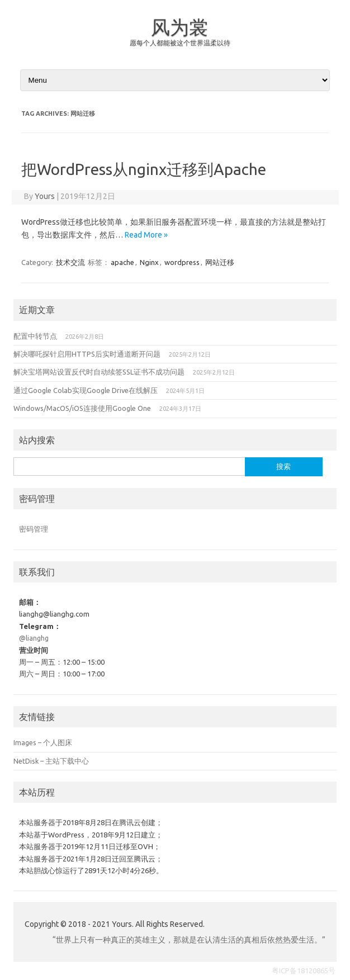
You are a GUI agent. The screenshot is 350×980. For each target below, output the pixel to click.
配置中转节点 (35, 336)
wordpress (182, 262)
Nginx (149, 262)
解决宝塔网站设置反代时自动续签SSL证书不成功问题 (99, 372)
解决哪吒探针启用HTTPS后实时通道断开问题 (87, 354)
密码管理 (34, 529)
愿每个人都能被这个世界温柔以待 (180, 43)
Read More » (146, 235)
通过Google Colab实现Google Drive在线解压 (86, 390)
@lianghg (34, 638)
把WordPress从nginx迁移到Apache (144, 169)
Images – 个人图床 (43, 742)
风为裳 (179, 27)
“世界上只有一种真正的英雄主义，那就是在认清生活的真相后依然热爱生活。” (189, 940)
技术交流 (70, 262)
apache (122, 262)
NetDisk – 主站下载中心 (51, 761)
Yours (45, 196)
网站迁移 (220, 262)
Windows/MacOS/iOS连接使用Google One (82, 408)
